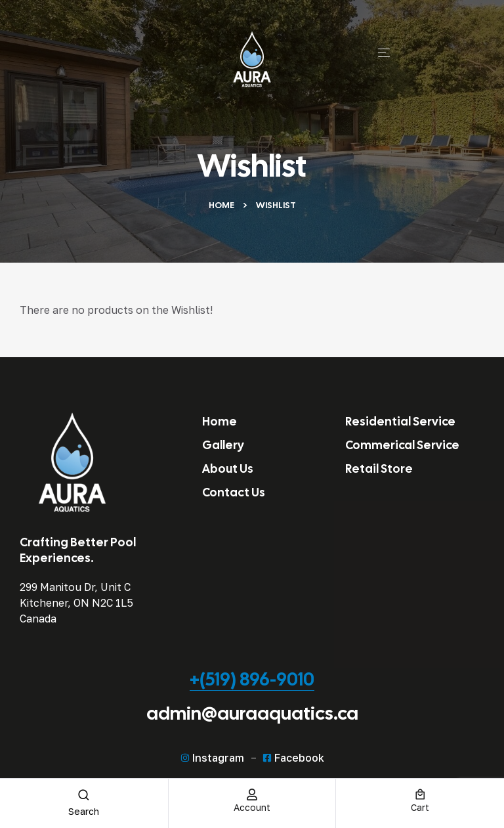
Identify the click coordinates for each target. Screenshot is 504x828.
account (252, 807)
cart (420, 807)
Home (221, 205)
